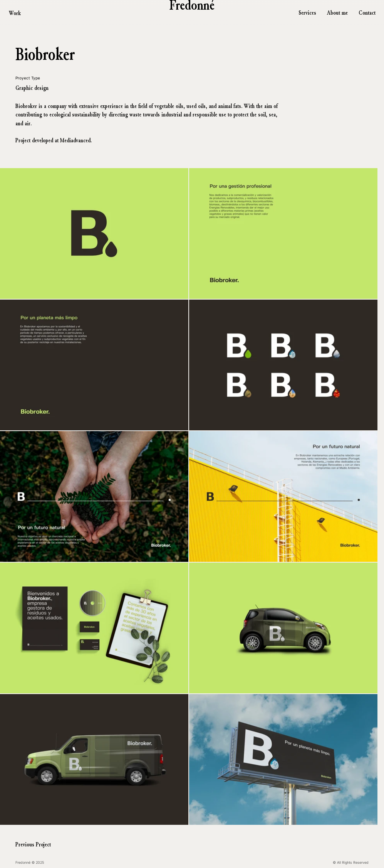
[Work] (22, 13)
